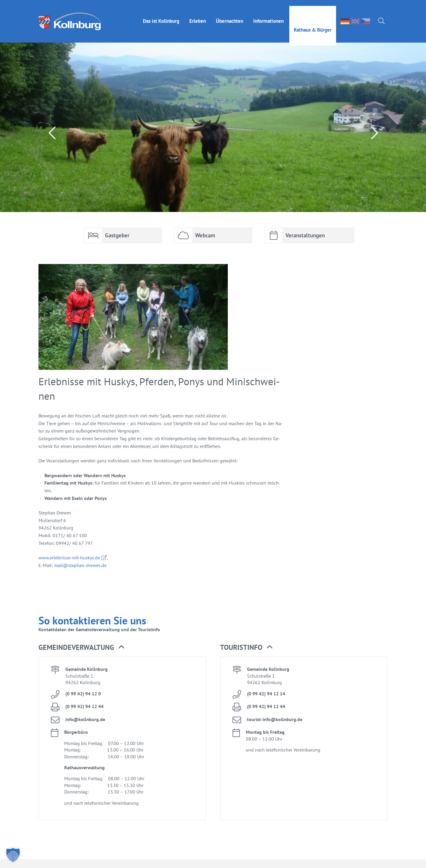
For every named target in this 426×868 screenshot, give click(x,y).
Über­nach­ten (230, 15)
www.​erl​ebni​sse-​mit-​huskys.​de (69, 558)
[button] (13, 855)
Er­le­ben (198, 15)
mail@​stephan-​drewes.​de (80, 565)
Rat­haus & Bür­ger (313, 24)
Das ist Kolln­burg (161, 15)
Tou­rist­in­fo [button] (246, 647)
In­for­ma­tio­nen (268, 15)
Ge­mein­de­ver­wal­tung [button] (81, 647)
